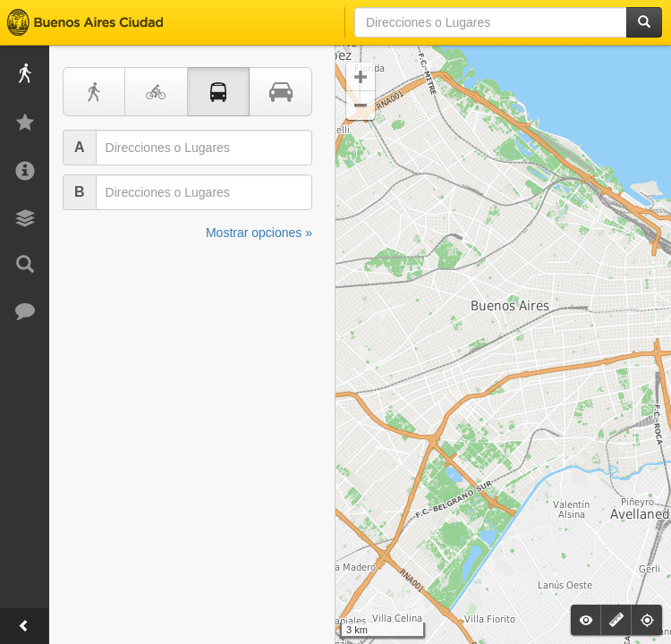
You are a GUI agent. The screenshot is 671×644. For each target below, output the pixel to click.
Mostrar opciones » (259, 233)
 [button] (361, 77)
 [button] (361, 106)
